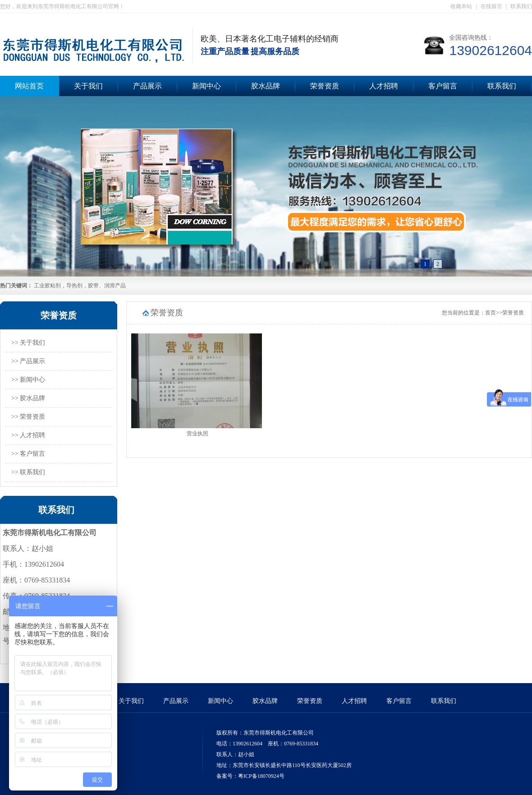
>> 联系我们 (28, 472)
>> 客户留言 (28, 454)
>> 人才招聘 (28, 435)
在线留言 (491, 6)
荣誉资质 (325, 86)
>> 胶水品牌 (28, 398)
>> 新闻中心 (28, 380)
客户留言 (443, 86)
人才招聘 (384, 86)
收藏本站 (461, 6)
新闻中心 (206, 86)
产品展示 (147, 86)
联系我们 (521, 6)
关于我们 (88, 86)
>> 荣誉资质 (28, 417)
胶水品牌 (266, 86)
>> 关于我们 (28, 343)
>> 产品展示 (28, 361)
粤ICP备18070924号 (261, 776)
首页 (491, 313)
